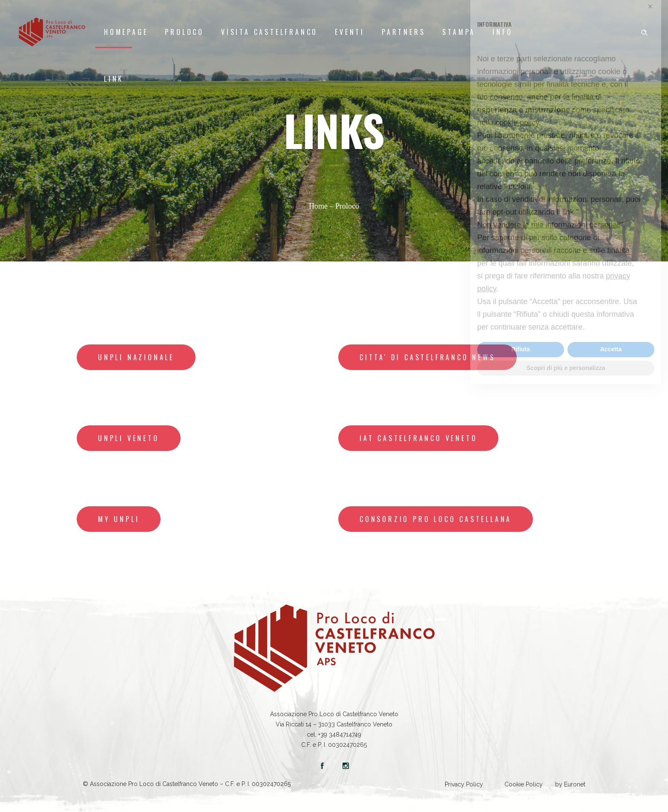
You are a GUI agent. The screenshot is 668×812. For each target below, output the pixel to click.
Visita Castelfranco (269, 32)
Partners (403, 32)
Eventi (350, 32)
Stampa (459, 32)
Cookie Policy (524, 784)
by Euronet (570, 784)
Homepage (126, 32)
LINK (114, 79)
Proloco (184, 32)
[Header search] (644, 31)
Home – (322, 206)
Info (502, 32)
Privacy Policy (464, 784)
